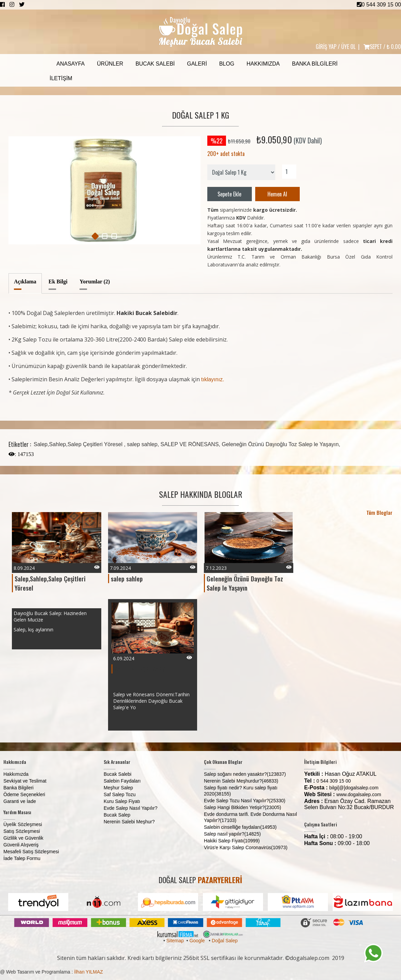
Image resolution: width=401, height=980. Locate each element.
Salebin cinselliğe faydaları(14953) (240, 827)
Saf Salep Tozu (120, 794)
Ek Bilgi (58, 282)
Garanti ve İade (20, 801)
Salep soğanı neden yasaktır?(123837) (245, 774)
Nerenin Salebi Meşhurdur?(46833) (241, 781)
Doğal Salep (225, 941)
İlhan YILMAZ (89, 972)
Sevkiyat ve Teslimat (25, 781)
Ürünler (110, 64)
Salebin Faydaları (122, 781)
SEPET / (382, 47)
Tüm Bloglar (379, 512)
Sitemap (175, 941)
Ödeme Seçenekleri (24, 794)
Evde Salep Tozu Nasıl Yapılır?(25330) (245, 801)
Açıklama (25, 282)
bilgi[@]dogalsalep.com (354, 788)
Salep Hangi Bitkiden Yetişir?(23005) (242, 807)
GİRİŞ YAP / (328, 47)
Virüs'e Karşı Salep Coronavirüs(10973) (246, 847)
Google (197, 941)
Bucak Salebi (155, 64)
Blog (227, 64)
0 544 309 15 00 (379, 5)
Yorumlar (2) (95, 282)
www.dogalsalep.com (359, 794)
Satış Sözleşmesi (22, 831)
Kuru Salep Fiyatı (122, 801)
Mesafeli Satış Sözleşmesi (31, 852)
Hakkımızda (263, 64)
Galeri (197, 64)
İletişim (61, 78)
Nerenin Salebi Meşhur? (129, 822)
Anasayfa (71, 64)
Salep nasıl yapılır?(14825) (232, 834)
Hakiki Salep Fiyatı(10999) (232, 841)
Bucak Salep (117, 815)
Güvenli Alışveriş (21, 845)
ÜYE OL (348, 47)
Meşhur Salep (118, 788)
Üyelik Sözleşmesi (23, 824)
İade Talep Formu (22, 858)
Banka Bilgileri (315, 64)
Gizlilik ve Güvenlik (23, 838)
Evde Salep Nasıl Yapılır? (130, 808)
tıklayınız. (213, 379)
